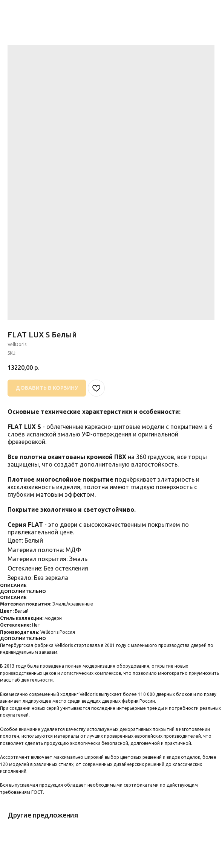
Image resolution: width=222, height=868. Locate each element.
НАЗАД (21, 11)
